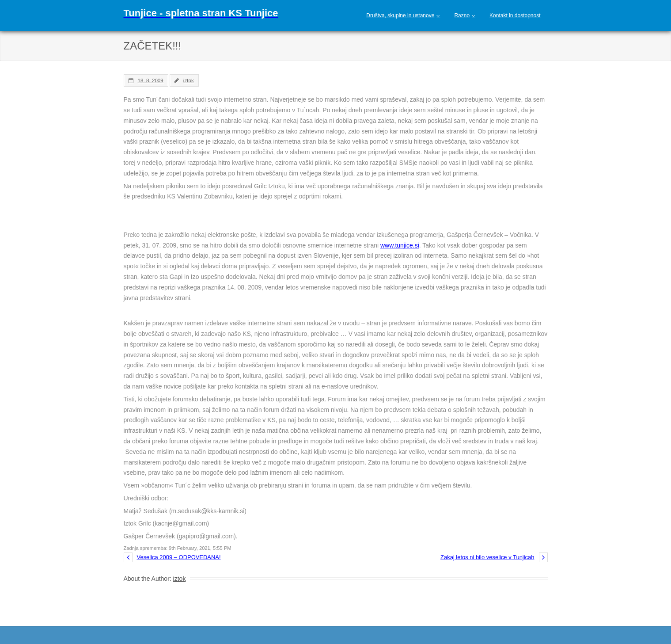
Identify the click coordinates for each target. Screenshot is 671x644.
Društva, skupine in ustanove (400, 15)
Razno (462, 15)
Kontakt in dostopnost (515, 15)
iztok (189, 80)
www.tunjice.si (400, 245)
